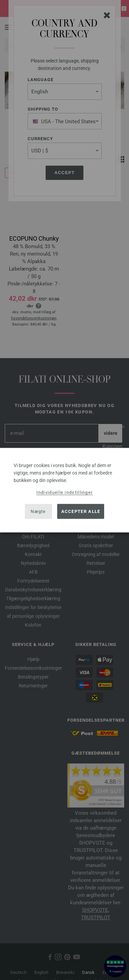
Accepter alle (81, 511)
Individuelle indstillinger (65, 492)
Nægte (38, 511)
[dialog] (64, 490)
